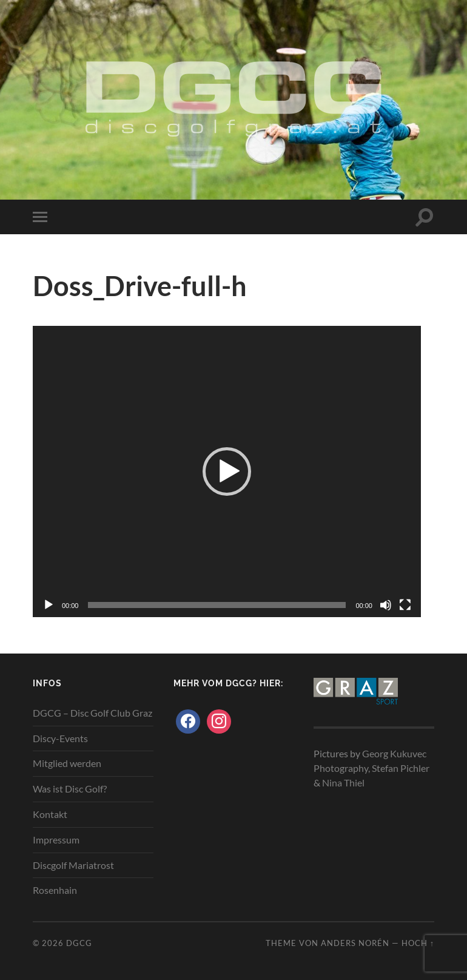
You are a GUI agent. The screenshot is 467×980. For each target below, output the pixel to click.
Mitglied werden (67, 763)
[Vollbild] (405, 605)
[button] (227, 471)
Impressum (56, 840)
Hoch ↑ (418, 943)
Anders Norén (355, 943)
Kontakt (50, 814)
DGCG (79, 943)
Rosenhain (55, 890)
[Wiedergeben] (49, 605)
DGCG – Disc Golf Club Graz (92, 713)
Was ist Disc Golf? (70, 789)
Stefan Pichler (401, 768)
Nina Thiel (343, 782)
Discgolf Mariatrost (73, 865)
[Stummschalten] (386, 605)
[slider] (217, 605)
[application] (227, 471)
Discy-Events (60, 738)
